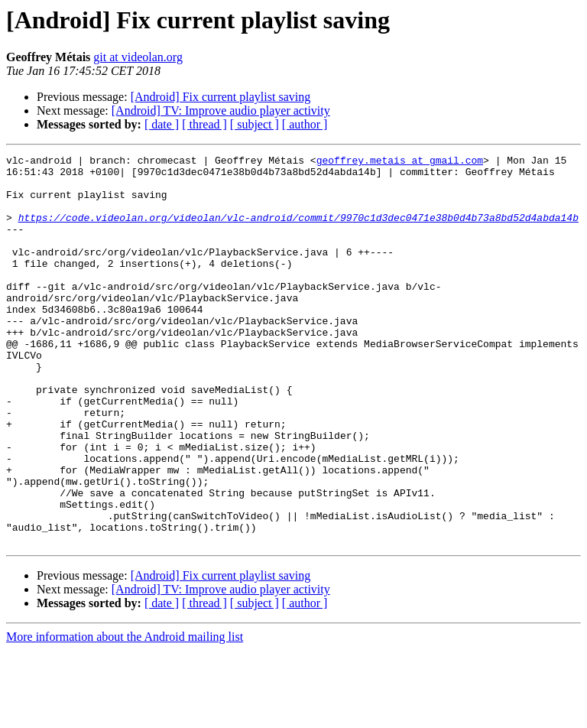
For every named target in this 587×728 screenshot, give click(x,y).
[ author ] (305, 124)
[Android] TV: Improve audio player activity (221, 110)
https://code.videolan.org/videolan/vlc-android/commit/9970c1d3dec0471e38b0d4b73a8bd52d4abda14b (298, 231)
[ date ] (162, 124)
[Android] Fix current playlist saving (221, 97)
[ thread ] (204, 124)
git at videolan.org (138, 57)
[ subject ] (255, 124)
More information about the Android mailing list (125, 715)
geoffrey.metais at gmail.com (400, 162)
